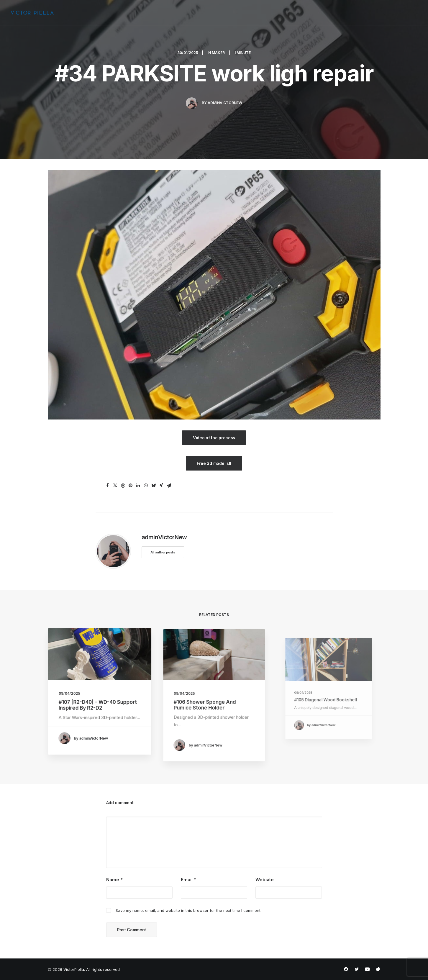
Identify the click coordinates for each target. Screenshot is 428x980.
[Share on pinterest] (131, 486)
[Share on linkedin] (138, 486)
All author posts (163, 552)
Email (188, 880)
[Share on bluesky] (154, 486)
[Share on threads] (123, 486)
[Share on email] (169, 486)
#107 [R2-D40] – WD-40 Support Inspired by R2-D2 (98, 702)
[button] (99, 663)
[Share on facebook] (108, 486)
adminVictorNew (225, 103)
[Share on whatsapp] (146, 486)
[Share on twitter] (115, 486)
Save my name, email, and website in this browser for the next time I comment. (188, 910)
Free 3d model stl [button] (214, 463)
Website (265, 880)
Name (114, 880)
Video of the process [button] (214, 438)
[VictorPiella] (32, 13)
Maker (218, 53)
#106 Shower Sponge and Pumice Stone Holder (208, 702)
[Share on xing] (161, 486)
